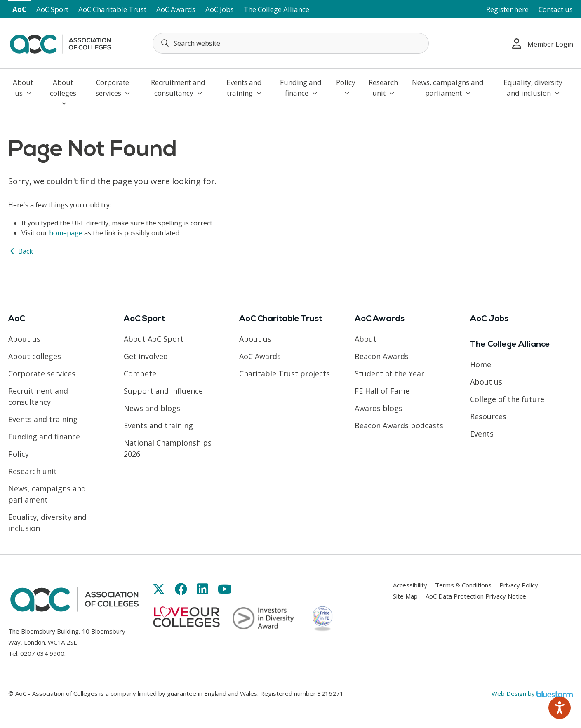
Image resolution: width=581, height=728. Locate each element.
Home (481, 364)
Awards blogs (379, 408)
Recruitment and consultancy (178, 88)
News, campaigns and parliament (448, 88)
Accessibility (410, 585)
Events (482, 434)
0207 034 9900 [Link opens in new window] (42, 653)
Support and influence (163, 391)
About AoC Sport (154, 339)
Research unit (383, 88)
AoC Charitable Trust (112, 9)
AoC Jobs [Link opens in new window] (220, 9)
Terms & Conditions (463, 585)
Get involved (146, 356)
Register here (507, 9)
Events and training (244, 88)
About (366, 339)
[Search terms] (291, 43)
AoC (19, 9)
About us (23, 88)
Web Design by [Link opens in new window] (532, 693)
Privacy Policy (519, 585)
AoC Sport (52, 9)
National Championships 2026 (168, 448)
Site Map (405, 596)
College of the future (507, 399)
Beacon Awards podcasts (399, 425)
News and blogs (152, 408)
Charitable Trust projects (285, 373)
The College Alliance (276, 9)
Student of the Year (389, 373)
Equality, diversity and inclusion (533, 88)
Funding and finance (301, 88)
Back (21, 251)
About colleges (63, 92)
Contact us (556, 9)
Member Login (543, 43)
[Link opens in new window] (159, 589)
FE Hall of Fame (382, 391)
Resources (488, 416)
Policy (346, 87)
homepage (66, 233)
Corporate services (113, 88)
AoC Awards (176, 9)
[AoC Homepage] (60, 42)
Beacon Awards (382, 356)
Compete (140, 373)
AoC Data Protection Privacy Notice (476, 596)
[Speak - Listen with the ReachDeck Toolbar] (560, 708)
